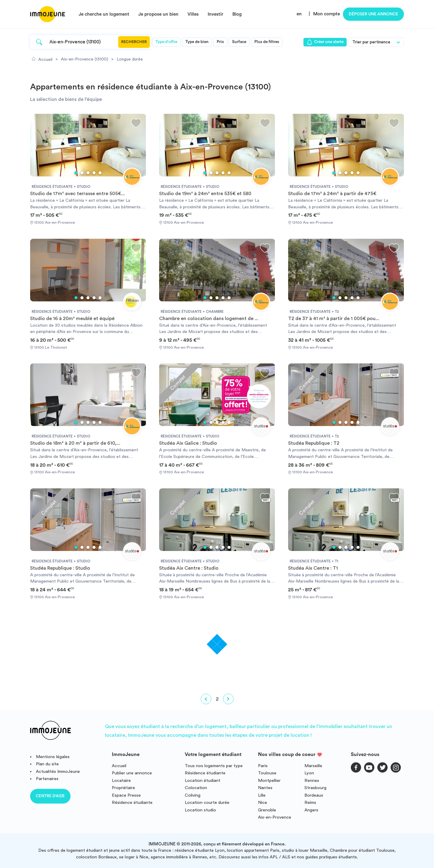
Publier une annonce (132, 773)
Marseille (313, 766)
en (299, 14)
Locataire (121, 781)
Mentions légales (53, 757)
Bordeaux (314, 795)
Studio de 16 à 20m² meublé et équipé (72, 319)
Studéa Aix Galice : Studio (188, 443)
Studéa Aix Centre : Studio (189, 568)
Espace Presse (126, 795)
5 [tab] (100, 173)
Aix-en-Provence (275, 817)
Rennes (312, 781)
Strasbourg (315, 788)
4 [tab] (94, 173)
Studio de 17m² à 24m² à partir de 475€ (332, 194)
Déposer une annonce (373, 14)
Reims (310, 803)
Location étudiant (203, 781)
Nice (263, 803)
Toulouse (267, 773)
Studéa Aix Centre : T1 (313, 568)
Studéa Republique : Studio (60, 568)
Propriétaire (123, 788)
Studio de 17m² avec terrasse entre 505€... (77, 194)
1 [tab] (76, 173)
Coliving (193, 795)
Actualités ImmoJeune (58, 772)
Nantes (265, 788)
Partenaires (47, 779)
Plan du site (47, 764)
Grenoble (267, 810)
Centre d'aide (50, 796)
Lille (262, 795)
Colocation (196, 788)
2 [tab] (82, 173)
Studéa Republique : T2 (314, 443)
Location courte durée (207, 803)
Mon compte (327, 14)
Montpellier (269, 781)
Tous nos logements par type (214, 766)
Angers (311, 810)
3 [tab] (88, 173)
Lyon (309, 773)
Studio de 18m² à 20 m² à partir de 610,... (75, 443)
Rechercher (134, 42)
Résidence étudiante (132, 803)
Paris (263, 766)
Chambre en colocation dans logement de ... (209, 319)
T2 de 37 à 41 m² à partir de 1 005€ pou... (334, 319)
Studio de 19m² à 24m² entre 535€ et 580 (205, 194)
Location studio (200, 810)
